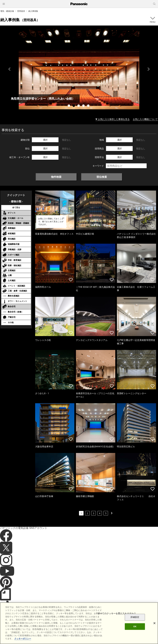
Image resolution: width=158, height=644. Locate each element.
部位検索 (102, 177)
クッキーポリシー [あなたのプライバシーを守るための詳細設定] (23, 639)
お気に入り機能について (145, 119)
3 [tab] (79, 106)
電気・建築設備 (7, 11)
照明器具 (21, 11)
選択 (45, 140)
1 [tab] (69, 106)
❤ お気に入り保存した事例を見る (113, 119)
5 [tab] (89, 106)
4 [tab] (84, 106)
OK (135, 626)
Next (149, 69)
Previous (9, 69)
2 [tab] (74, 106)
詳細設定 (135, 617)
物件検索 (56, 177)
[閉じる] (154, 623)
